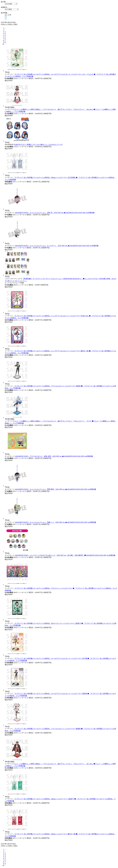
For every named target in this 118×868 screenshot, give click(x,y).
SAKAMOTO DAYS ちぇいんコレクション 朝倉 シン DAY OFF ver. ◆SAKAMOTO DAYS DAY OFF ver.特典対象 (55, 522)
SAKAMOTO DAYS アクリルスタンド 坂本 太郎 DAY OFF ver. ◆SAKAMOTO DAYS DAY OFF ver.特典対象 (54, 456)
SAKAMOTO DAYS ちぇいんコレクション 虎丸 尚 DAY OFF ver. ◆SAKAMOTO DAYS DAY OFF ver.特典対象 (55, 213)
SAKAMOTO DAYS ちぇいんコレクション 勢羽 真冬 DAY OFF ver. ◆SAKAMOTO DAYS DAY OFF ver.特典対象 (55, 489)
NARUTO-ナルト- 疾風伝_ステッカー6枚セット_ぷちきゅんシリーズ (38, 144)
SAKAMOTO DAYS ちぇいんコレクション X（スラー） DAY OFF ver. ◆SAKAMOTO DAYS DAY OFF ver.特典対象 (57, 246)
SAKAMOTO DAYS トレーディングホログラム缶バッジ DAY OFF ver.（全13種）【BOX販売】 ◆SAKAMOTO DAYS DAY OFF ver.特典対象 (65, 555)
